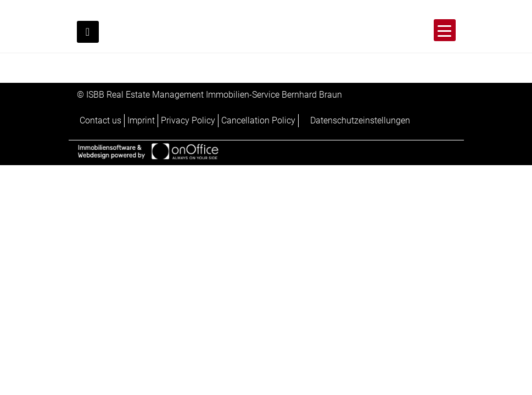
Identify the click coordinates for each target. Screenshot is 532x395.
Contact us (100, 120)
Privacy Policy (188, 120)
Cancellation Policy (258, 120)
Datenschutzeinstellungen (360, 120)
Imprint (141, 120)
